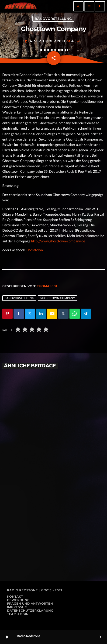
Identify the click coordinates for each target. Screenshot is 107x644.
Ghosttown (34, 250)
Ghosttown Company (57, 298)
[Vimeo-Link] (20, 6)
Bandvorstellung (53, 19)
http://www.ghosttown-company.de (58, 241)
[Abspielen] (100, 6)
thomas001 (47, 286)
